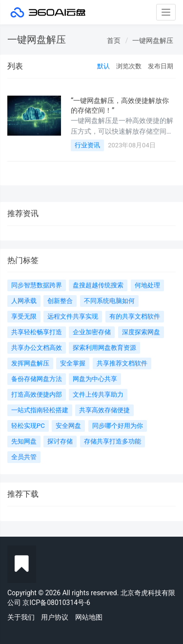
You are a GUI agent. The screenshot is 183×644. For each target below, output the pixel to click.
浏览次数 (129, 66)
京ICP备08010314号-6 (56, 603)
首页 (114, 40)
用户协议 (55, 617)
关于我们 (21, 617)
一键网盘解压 (153, 40)
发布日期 (161, 66)
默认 (103, 66)
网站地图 (89, 617)
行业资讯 (87, 145)
